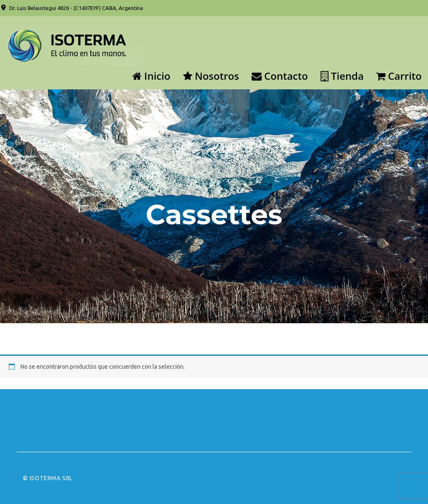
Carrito (399, 76)
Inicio (152, 76)
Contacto (280, 76)
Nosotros (211, 76)
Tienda (342, 76)
